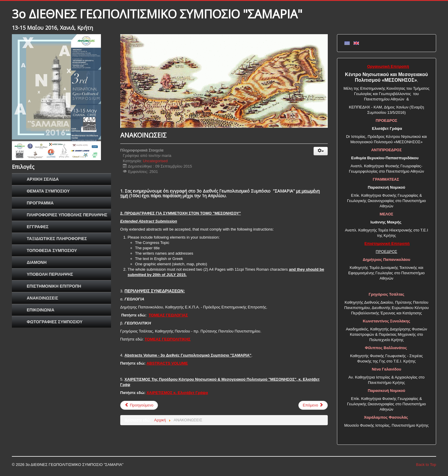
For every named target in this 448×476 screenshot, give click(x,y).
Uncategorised (155, 161)
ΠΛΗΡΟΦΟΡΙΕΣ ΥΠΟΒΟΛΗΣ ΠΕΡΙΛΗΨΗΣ (67, 215)
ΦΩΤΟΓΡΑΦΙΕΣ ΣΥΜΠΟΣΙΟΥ (55, 322)
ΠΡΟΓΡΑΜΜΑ (40, 203)
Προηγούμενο (139, 405)
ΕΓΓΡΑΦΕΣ (38, 227)
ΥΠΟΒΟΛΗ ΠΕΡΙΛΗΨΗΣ (50, 274)
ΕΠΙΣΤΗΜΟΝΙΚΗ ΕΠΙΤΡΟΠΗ (54, 286)
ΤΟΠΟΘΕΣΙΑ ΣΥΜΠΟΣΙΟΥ (52, 250)
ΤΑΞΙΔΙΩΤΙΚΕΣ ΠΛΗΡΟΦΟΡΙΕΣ (57, 239)
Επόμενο (313, 405)
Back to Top (426, 465)
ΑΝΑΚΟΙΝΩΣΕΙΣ (42, 298)
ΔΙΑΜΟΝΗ (37, 262)
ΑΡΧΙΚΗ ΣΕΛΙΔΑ (43, 179)
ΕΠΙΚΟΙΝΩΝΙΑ (41, 310)
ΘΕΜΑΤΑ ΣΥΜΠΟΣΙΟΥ (48, 191)
